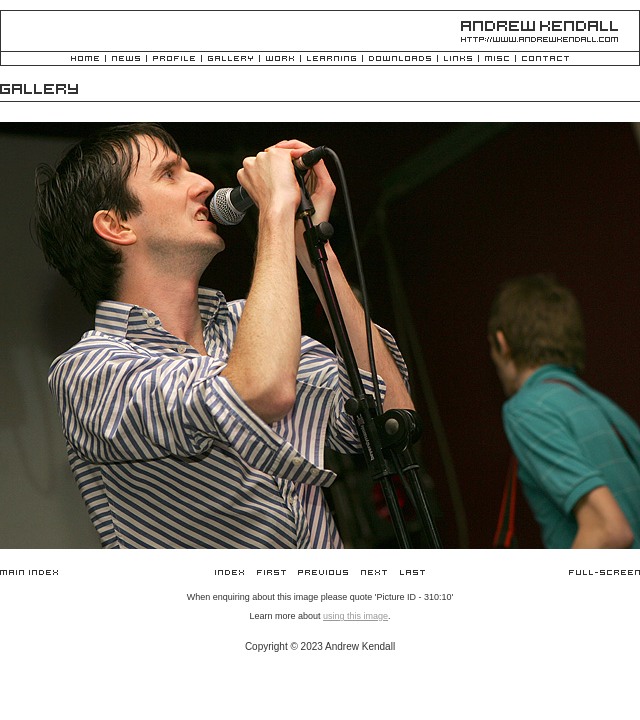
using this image (355, 616)
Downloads (400, 59)
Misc (497, 59)
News (126, 59)
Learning (331, 59)
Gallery (230, 59)
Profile (174, 59)
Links (458, 59)
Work (280, 59)
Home (85, 59)
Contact (545, 59)
